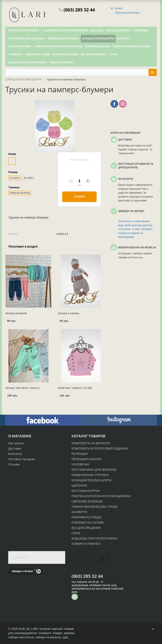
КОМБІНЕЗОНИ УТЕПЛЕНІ (90, 475)
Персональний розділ (127, 13)
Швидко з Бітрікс (22, 571)
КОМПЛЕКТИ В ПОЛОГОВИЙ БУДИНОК (100, 448)
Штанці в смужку (69, 313)
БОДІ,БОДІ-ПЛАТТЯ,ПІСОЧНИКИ (94, 538)
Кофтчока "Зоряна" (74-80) (75, 388)
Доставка (15, 448)
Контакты (15, 454)
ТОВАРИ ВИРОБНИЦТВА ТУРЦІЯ (94, 507)
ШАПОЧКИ (79, 485)
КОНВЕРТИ (79, 512)
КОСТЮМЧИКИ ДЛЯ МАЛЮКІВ (94, 470)
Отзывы (14, 464)
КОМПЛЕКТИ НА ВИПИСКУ (91, 443)
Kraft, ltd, (24, 629)
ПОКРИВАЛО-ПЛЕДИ (86, 517)
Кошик (118, 8)
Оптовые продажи (22, 459)
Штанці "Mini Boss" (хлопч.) (23, 388)
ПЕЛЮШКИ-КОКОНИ (87, 459)
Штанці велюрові (16, 313)
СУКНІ (76, 533)
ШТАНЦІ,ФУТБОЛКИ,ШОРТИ (91, 480)
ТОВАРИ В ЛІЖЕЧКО (86, 544)
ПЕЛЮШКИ (80, 454)
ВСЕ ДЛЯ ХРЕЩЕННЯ (86, 528)
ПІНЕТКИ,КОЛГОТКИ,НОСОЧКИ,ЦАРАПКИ (101, 496)
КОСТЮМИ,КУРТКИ (86, 491)
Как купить (16, 443)
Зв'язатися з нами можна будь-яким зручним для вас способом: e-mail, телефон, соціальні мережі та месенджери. (135, 229)
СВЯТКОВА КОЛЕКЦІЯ (87, 501)
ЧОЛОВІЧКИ (80, 464)
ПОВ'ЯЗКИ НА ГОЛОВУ (88, 522)
